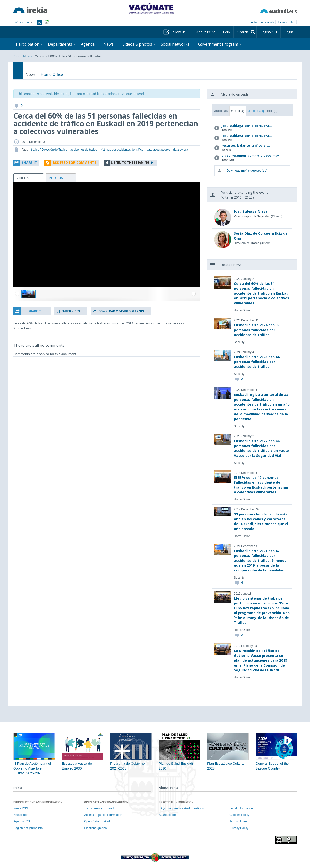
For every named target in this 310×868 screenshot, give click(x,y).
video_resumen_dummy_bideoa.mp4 (251, 155)
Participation (29, 44)
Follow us (180, 32)
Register (267, 32)
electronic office (286, 22)
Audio (221, 111)
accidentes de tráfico (84, 150)
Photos (256, 111)
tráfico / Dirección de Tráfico (49, 150)
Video (237, 111)
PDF (272, 111)
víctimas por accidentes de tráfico (122, 150)
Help (226, 32)
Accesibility (268, 22)
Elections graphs (95, 828)
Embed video (71, 311)
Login (289, 32)
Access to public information (103, 815)
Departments (62, 44)
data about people (158, 150)
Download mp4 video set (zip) (121, 311)
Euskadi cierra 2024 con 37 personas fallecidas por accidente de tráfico (257, 330)
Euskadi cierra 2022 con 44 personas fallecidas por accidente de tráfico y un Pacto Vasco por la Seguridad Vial (261, 448)
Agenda (89, 44)
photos (56, 178)
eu (27, 22)
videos (23, 178)
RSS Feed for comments (75, 163)
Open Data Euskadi (97, 821)
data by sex (181, 150)
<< (16, 22)
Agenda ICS (22, 821)
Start (17, 56)
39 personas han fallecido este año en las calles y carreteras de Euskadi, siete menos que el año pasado (261, 521)
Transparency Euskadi (99, 808)
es (22, 22)
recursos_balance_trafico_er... (246, 145)
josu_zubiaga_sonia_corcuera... (247, 126)
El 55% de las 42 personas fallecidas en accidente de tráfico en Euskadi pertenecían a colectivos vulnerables (261, 485)
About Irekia (206, 32)
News (110, 44)
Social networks (177, 44)
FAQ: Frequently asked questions (181, 808)
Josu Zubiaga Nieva (251, 211)
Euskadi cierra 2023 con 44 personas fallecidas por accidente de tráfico (257, 362)
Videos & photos (139, 44)
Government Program (220, 44)
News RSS (21, 808)
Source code (167, 815)
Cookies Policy (239, 815)
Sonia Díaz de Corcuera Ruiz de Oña (261, 236)
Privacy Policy (239, 828)
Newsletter (21, 815)
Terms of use (238, 821)
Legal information (241, 808)
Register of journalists (28, 828)
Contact (254, 22)
